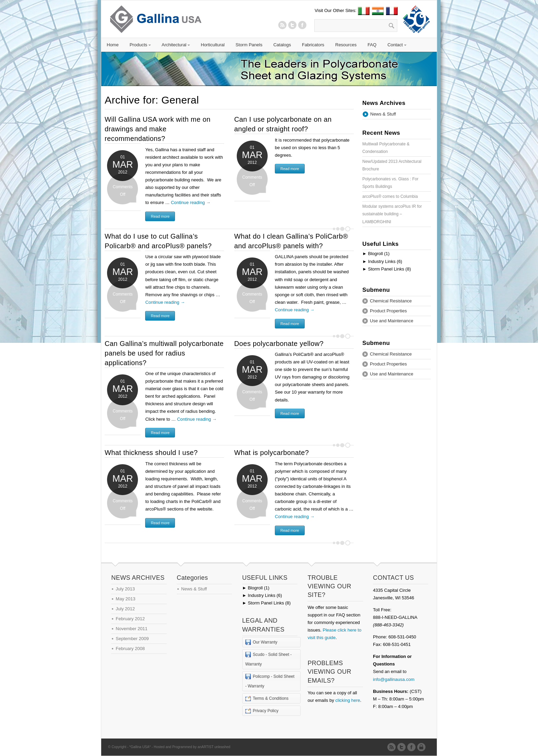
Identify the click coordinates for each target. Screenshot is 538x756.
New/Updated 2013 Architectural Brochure (392, 165)
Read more (160, 216)
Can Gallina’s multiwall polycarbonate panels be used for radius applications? (164, 353)
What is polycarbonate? (272, 453)
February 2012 (130, 619)
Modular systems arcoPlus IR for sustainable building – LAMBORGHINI (392, 214)
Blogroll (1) (376, 254)
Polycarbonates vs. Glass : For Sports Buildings (390, 183)
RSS (282, 25)
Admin (423, 747)
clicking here (348, 700)
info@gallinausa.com (394, 679)
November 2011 (132, 629)
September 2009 (132, 639)
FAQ (372, 45)
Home (113, 45)
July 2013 (125, 589)
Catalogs (282, 45)
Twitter (292, 25)
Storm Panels (249, 45)
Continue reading (191, 202)
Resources (346, 45)
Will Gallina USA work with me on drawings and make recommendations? (157, 129)
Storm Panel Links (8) (387, 269)
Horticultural (213, 45)
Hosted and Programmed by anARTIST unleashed (192, 747)
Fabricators (313, 45)
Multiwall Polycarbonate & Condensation (386, 148)
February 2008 (130, 649)
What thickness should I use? (151, 453)
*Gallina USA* (140, 747)
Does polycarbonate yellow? (279, 344)
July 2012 (125, 609)
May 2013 (125, 599)
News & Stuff (383, 114)
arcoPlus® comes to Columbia (390, 196)
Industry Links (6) (382, 261)
